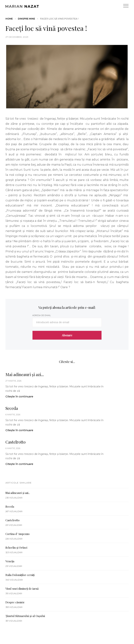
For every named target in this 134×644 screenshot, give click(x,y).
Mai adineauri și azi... (25, 374)
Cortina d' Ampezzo (18, 534)
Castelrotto (16, 442)
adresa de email (42, 315)
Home (9, 19)
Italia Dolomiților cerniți (20, 575)
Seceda (12, 408)
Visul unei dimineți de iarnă (22, 589)
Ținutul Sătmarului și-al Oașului (25, 616)
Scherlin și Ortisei (16, 548)
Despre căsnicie (15, 602)
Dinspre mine (26, 19)
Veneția (10, 561)
